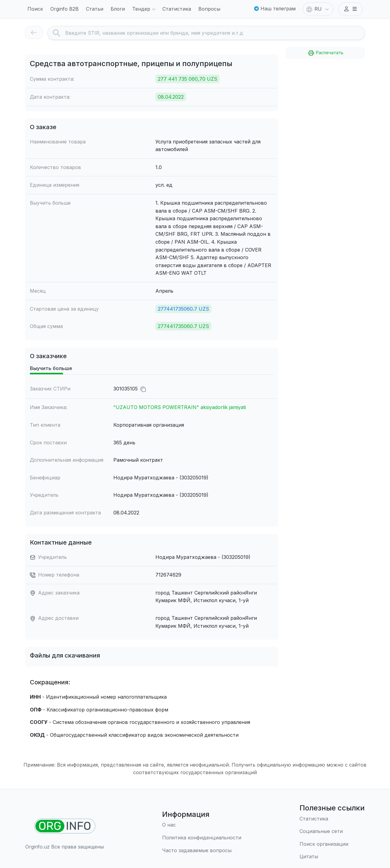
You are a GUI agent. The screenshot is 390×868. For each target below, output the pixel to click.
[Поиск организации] (332, 844)
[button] (350, 9)
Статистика (177, 9)
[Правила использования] (202, 838)
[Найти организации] (65, 826)
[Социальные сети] (332, 831)
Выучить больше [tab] (51, 368)
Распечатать (325, 53)
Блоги (118, 9)
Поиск (35, 9)
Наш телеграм (275, 9)
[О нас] (202, 825)
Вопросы (209, 9)
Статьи (95, 9)
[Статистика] (332, 819)
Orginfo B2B (64, 9)
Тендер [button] (145, 9)
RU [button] (318, 9)
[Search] (215, 33)
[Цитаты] (332, 857)
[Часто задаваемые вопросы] (202, 851)
